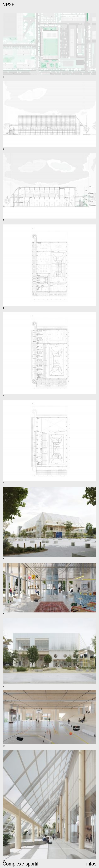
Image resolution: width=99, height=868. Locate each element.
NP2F (8, 5)
